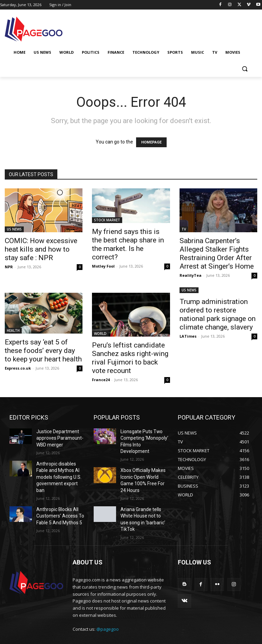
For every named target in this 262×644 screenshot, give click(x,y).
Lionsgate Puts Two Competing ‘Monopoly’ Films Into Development (143, 437)
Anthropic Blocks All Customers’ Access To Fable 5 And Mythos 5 (58, 502)
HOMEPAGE (151, 142)
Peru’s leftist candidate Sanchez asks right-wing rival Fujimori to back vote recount (130, 358)
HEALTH (13, 331)
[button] (245, 69)
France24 (101, 380)
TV (184, 229)
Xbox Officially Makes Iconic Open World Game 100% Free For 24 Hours (144, 467)
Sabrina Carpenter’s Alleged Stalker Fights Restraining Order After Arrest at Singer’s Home (217, 253)
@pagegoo (108, 607)
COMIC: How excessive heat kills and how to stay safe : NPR (41, 249)
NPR (9, 267)
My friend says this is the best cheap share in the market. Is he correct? (128, 244)
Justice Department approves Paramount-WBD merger (56, 437)
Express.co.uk (18, 368)
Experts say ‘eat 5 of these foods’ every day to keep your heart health (43, 351)
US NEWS (14, 229)
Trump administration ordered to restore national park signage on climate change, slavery (218, 314)
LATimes (188, 336)
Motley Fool (103, 266)
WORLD (100, 334)
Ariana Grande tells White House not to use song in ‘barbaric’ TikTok (144, 496)
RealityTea (191, 275)
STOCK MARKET (107, 220)
